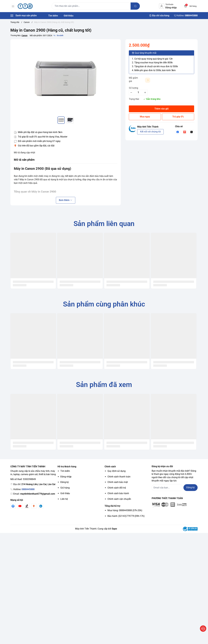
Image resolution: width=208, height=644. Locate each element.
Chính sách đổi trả (117, 488)
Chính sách (110, 467)
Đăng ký (65, 482)
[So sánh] (58, 35)
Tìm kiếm (65, 471)
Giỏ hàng (65, 488)
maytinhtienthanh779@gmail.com (38, 494)
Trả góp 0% (178, 117)
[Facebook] (13, 506)
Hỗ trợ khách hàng (67, 467)
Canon (24, 35)
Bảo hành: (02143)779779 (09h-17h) (126, 516)
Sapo (114, 529)
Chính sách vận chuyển (119, 499)
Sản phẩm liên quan (104, 224)
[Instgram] (34, 506)
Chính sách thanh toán (119, 477)
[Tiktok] (27, 506)
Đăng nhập (66, 477)
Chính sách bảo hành (118, 493)
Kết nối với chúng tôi (150, 132)
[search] (135, 6)
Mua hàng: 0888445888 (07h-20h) (125, 510)
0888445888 (28, 489)
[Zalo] (41, 506)
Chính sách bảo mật (118, 482)
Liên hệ (64, 499)
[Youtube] (20, 506)
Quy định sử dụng (116, 471)
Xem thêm (66, 200)
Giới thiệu (65, 493)
